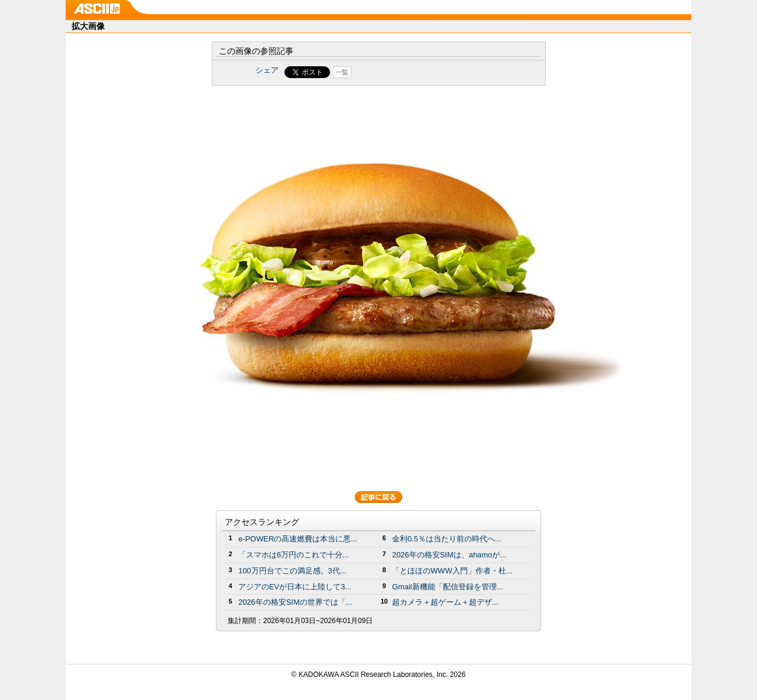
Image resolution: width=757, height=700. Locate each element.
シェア (267, 70)
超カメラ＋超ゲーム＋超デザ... (445, 602)
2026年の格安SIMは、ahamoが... (449, 555)
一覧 (342, 72)
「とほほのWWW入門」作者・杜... (452, 571)
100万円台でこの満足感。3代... (292, 571)
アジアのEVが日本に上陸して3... (295, 587)
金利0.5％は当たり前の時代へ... (447, 539)
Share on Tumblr (423, 72)
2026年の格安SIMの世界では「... (295, 602)
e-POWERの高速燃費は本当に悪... (298, 539)
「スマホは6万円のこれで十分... (294, 555)
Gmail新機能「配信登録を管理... (448, 587)
